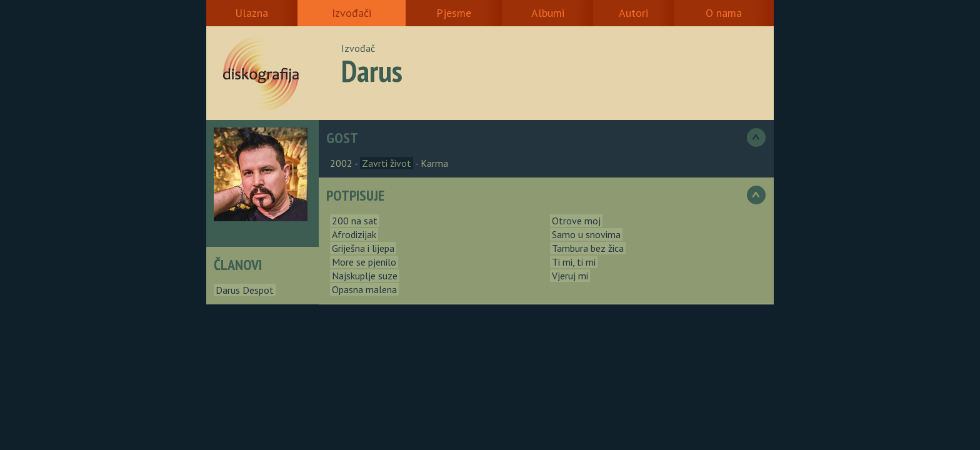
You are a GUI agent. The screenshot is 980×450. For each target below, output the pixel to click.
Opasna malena (364, 289)
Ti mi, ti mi (574, 262)
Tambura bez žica (588, 248)
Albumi (548, 13)
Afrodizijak (354, 234)
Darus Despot (245, 290)
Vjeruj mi (570, 276)
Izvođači (352, 13)
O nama (724, 13)
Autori (633, 13)
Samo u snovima (586, 234)
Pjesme (454, 13)
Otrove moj (576, 221)
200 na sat (355, 221)
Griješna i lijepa (363, 248)
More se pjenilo (364, 262)
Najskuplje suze (365, 276)
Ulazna (252, 13)
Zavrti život (387, 163)
